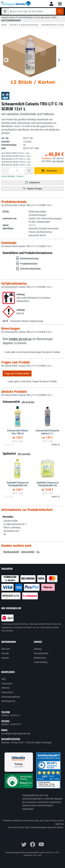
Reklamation (40, 658)
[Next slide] (59, 60)
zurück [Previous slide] (9, 445)
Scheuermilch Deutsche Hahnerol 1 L (47, 432)
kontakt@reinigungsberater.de (16, 734)
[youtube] (41, 844)
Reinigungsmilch (11, 552)
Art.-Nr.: (5, 138)
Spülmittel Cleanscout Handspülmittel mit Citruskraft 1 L (18, 485)
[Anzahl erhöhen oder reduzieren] (17, 171)
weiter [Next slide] (56, 445)
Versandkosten (41, 653)
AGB (3, 679)
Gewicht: (6, 142)
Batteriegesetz (8, 701)
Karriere (5, 658)
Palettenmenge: (9, 145)
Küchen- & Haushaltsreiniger (24, 25)
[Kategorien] (5, 11)
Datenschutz (7, 692)
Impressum (7, 684)
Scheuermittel (28, 552)
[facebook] (33, 844)
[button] (51, 4)
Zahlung (38, 649)
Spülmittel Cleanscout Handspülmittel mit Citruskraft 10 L (47, 485)
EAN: (4, 148)
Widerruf (6, 688)
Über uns (6, 649)
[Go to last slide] (6, 60)
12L (38, 552)
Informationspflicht (11, 697)
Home (4, 25)
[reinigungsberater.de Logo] (16, 4)
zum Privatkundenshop (11, 20)
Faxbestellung (41, 662)
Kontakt (5, 653)
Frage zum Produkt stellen (17, 373)
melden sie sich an (20, 339)
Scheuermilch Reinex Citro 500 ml (18, 432)
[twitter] (24, 844)
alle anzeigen (28, 402)
